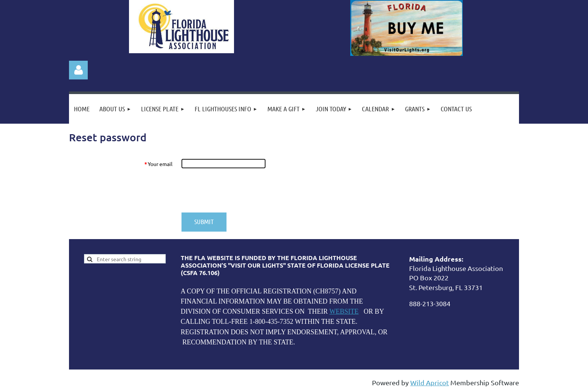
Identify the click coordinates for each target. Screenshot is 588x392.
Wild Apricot (430, 382)
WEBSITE (344, 311)
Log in (78, 70)
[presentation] (238, 190)
